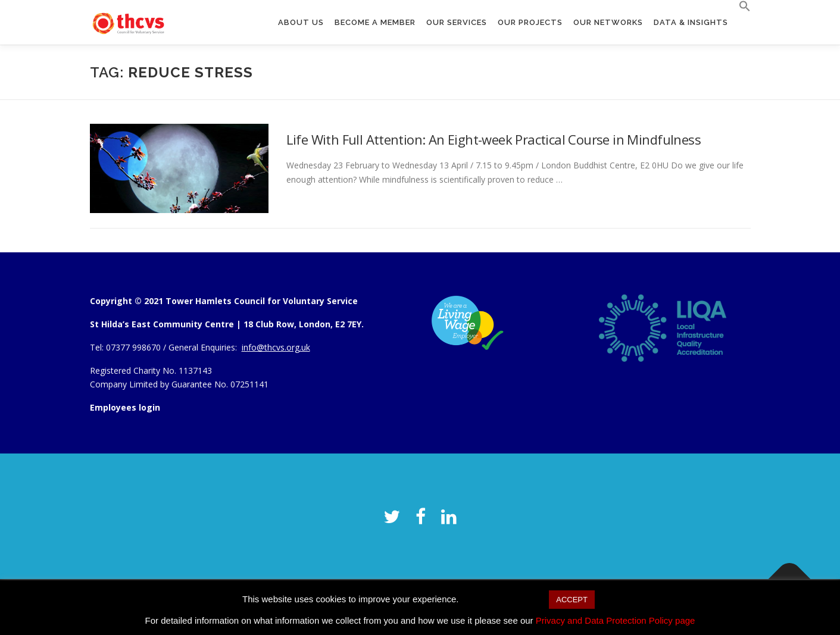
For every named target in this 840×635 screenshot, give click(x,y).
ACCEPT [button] (572, 600)
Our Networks (608, 22)
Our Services (457, 22)
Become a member (375, 22)
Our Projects (530, 22)
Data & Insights (691, 22)
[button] (742, 7)
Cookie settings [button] (504, 599)
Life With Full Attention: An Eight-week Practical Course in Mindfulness (494, 139)
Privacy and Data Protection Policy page (616, 620)
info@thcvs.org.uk (276, 347)
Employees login (125, 407)
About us (301, 22)
